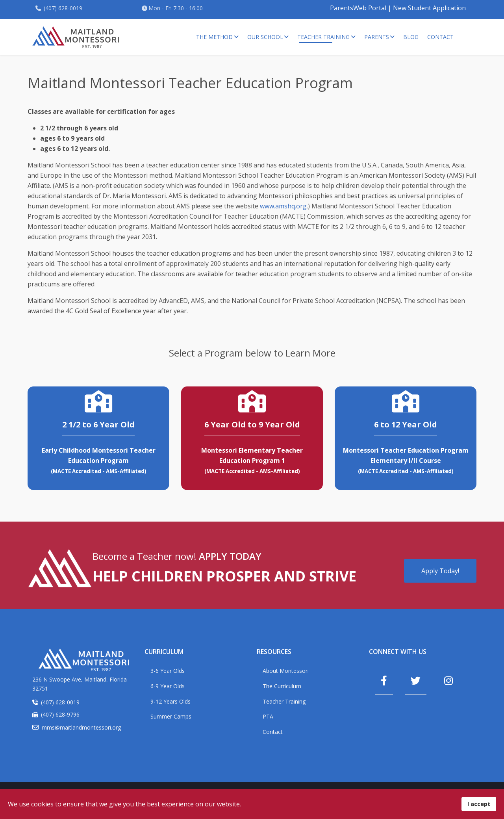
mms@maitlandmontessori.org (81, 727)
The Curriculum (282, 686)
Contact (440, 37)
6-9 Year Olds (168, 686)
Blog (411, 37)
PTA (268, 716)
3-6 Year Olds (168, 671)
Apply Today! (440, 571)
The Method (214, 37)
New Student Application (429, 8)
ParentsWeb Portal (358, 8)
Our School (265, 37)
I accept (479, 804)
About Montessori (286, 671)
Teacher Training (323, 37)
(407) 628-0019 (63, 8)
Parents (377, 37)
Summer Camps (171, 716)
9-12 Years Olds (170, 701)
